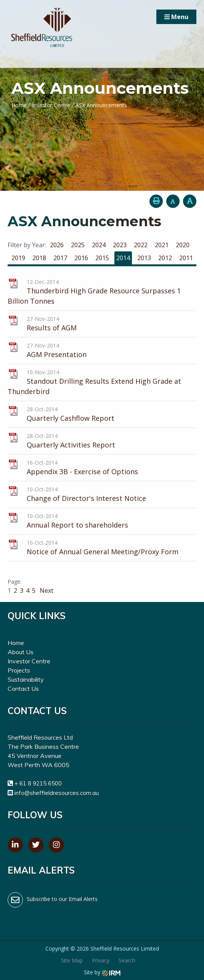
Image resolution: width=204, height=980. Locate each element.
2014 (123, 258)
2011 (186, 258)
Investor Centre (29, 661)
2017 (60, 258)
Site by (102, 972)
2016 (81, 258)
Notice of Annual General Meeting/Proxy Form (103, 552)
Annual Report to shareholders (77, 525)
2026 (57, 245)
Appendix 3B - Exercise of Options (82, 471)
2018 (39, 258)
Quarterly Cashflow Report (71, 418)
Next (46, 591)
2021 (162, 245)
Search (127, 960)
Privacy (101, 960)
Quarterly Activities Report (71, 445)
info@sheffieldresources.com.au (57, 793)
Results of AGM (52, 328)
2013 (144, 258)
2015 (102, 258)
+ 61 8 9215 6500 (38, 783)
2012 (165, 258)
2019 (18, 258)
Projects (19, 670)
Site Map (72, 960)
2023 (120, 245)
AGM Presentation (57, 354)
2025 (78, 245)
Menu (176, 17)
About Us (21, 652)
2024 (99, 245)
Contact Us (23, 689)
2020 (183, 245)
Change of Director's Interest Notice (86, 498)
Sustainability (26, 679)
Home (16, 643)
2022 (141, 245)
